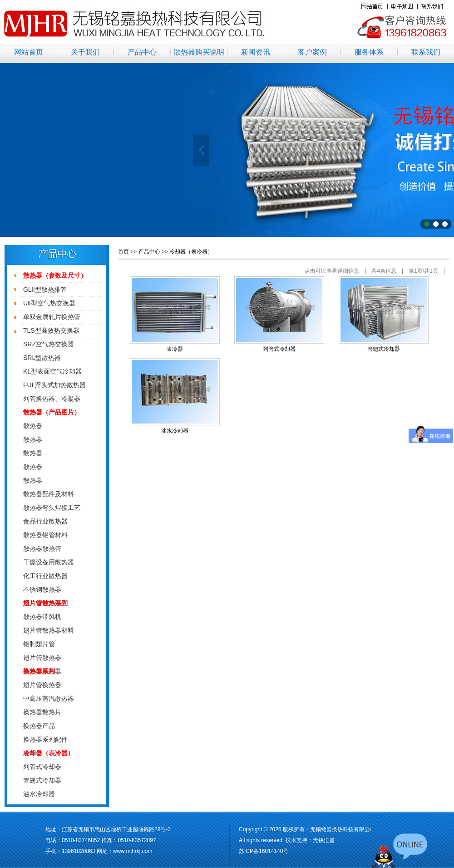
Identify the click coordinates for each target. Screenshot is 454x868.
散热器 (33, 426)
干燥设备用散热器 (49, 562)
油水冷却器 (39, 794)
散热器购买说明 (199, 52)
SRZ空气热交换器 (49, 344)
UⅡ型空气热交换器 (49, 303)
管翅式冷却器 (42, 780)
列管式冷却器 (42, 767)
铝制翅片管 (39, 644)
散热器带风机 (42, 617)
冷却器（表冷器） (191, 252)
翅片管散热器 (42, 658)
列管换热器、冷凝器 (52, 399)
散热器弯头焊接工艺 (52, 508)
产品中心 (142, 52)
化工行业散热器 (45, 576)
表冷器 (175, 349)
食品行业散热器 (45, 521)
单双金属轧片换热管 (52, 317)
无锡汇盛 (324, 840)
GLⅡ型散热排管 (45, 289)
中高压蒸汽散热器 (49, 698)
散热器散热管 (42, 549)
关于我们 (85, 52)
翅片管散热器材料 (49, 630)
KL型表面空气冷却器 (52, 371)
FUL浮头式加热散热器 (54, 385)
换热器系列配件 (45, 739)
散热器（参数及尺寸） (55, 275)
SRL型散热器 (42, 358)
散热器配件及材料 (49, 494)
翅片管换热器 (42, 685)
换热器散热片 (42, 712)
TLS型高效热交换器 (51, 330)
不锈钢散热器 (42, 589)
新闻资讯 (256, 52)
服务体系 (369, 52)
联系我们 (426, 52)
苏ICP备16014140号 (264, 851)
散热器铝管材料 (45, 535)
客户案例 (312, 52)
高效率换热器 (42, 671)
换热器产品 (39, 726)
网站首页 (29, 52)
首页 (123, 252)
